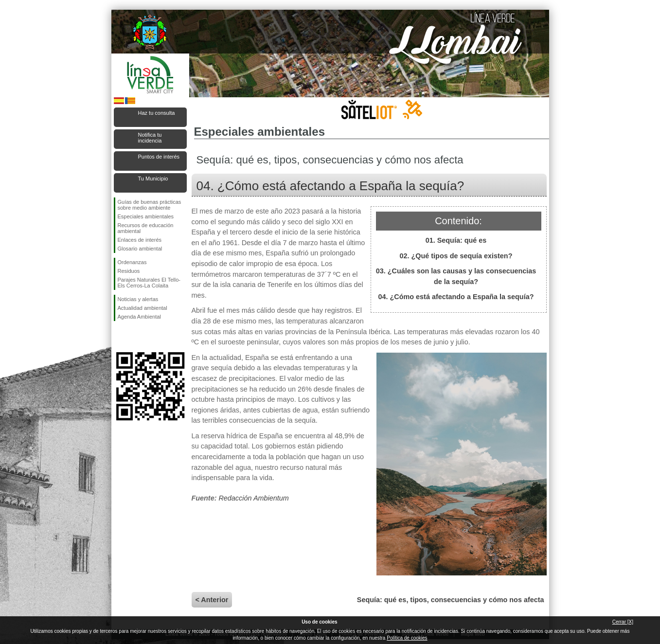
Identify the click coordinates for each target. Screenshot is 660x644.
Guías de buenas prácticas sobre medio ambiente (150, 205)
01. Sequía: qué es (456, 240)
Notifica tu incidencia (150, 138)
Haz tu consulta (157, 113)
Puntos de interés (159, 157)
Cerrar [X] (623, 622)
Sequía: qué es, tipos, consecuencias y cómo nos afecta (451, 600)
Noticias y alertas (138, 299)
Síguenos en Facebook (120, 337)
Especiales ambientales (146, 216)
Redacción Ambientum (253, 498)
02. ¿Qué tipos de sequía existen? (456, 256)
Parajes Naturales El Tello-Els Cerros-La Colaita (149, 283)
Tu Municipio (153, 179)
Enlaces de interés (140, 240)
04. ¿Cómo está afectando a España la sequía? (456, 297)
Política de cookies (407, 638)
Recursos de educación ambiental (146, 228)
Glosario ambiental (140, 249)
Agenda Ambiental (139, 317)
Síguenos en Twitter (136, 337)
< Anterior (212, 600)
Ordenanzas (132, 262)
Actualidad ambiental (143, 308)
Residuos (129, 271)
